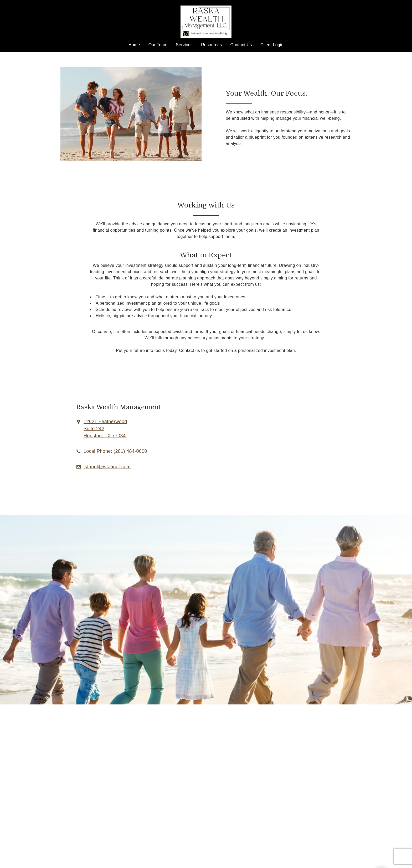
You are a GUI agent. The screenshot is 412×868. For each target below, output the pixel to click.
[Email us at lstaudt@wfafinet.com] (107, 467)
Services (184, 45)
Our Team (158, 45)
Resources (211, 45)
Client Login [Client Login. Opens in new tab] (272, 45)
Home (134, 45)
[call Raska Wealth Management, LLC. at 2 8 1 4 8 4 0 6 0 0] (115, 451)
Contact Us (241, 45)
